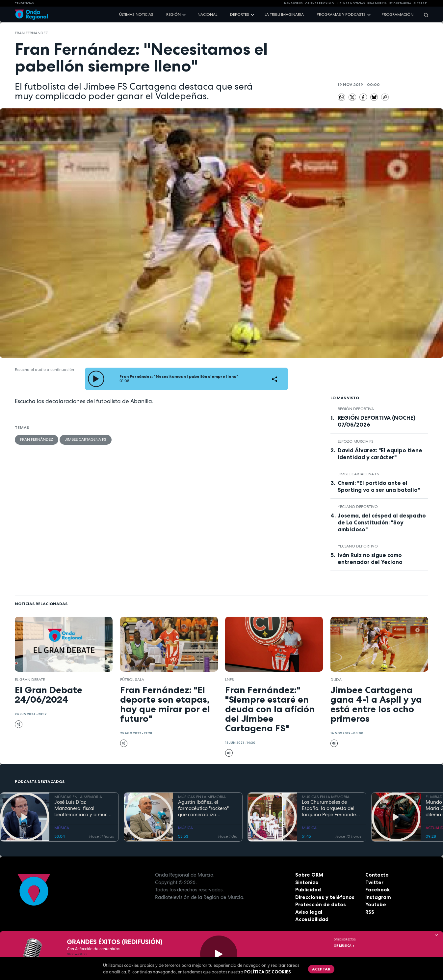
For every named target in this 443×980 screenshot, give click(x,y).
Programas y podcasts (341, 14)
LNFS (230, 680)
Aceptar (321, 969)
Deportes (240, 14)
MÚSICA (62, 828)
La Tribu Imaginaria (284, 14)
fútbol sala (132, 680)
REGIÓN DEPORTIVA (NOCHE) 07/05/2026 (377, 421)
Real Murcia (377, 3)
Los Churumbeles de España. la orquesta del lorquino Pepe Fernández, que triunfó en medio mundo (331, 808)
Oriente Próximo (320, 3)
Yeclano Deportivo (358, 507)
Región (173, 14)
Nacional (207, 14)
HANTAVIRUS (293, 3)
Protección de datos (321, 904)
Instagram (378, 897)
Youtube (376, 904)
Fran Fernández (31, 33)
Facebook (378, 890)
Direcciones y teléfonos (325, 897)
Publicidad (308, 890)
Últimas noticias (136, 14)
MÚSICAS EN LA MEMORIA (78, 797)
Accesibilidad (312, 919)
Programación (397, 14)
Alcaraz (420, 3)
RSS (370, 912)
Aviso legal (309, 912)
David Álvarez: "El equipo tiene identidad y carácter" (380, 454)
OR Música (344, 946)
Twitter (374, 882)
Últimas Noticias (351, 3)
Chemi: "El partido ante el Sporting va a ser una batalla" (379, 486)
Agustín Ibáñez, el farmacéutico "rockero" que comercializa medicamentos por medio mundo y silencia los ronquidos (207, 808)
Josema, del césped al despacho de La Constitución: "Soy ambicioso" (382, 522)
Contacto (377, 875)
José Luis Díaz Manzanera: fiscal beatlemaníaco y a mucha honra (84, 808)
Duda (336, 680)
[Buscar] (424, 15)
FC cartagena (400, 3)
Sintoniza (307, 882)
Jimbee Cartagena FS (86, 439)
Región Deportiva (356, 409)
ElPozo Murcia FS (356, 441)
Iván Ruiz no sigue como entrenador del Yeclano (370, 559)
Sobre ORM (309, 875)
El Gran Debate (30, 680)
